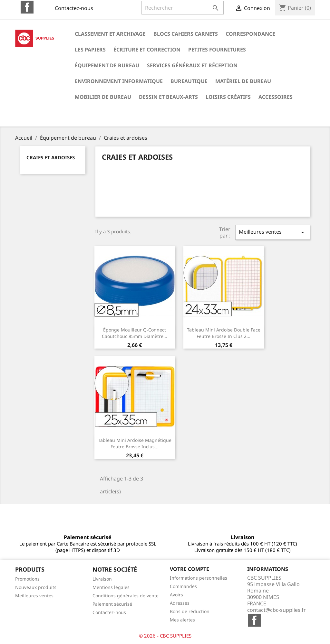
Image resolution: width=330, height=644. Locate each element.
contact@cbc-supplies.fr (277, 610)
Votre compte (189, 569)
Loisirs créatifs (228, 97)
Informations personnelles (199, 578)
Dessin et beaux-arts (168, 97)
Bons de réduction (190, 611)
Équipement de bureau (107, 65)
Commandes (183, 586)
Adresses (180, 603)
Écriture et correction (147, 50)
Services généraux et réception (192, 65)
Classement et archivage (110, 34)
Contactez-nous (74, 8)
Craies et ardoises (51, 157)
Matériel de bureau (243, 81)
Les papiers (90, 50)
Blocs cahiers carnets (186, 34)
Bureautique (189, 81)
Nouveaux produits (36, 587)
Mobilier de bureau (103, 97)
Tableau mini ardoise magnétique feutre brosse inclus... (135, 443)
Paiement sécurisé (112, 604)
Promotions (27, 579)
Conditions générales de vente (126, 596)
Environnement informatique (119, 81)
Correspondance (250, 34)
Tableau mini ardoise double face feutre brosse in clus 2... (224, 333)
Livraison (102, 579)
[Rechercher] (183, 8)
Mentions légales (111, 587)
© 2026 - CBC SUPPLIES (165, 636)
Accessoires (276, 97)
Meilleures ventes (273, 232)
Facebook (27, 7)
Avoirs (176, 595)
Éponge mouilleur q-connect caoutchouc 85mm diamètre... (135, 333)
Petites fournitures (217, 50)
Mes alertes (182, 620)
